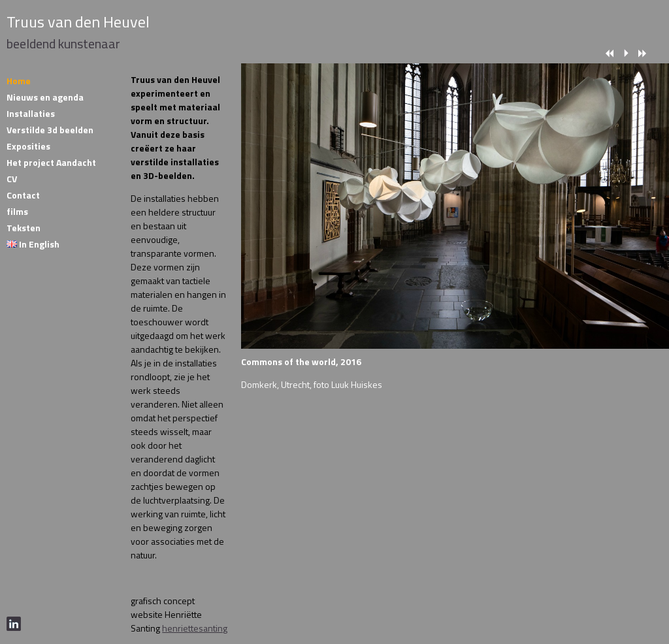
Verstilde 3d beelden (50, 130)
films (17, 211)
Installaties (31, 113)
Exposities (28, 146)
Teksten (24, 228)
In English (33, 244)
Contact (23, 195)
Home (19, 81)
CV (12, 179)
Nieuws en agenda (45, 97)
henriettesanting (195, 628)
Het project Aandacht (51, 162)
